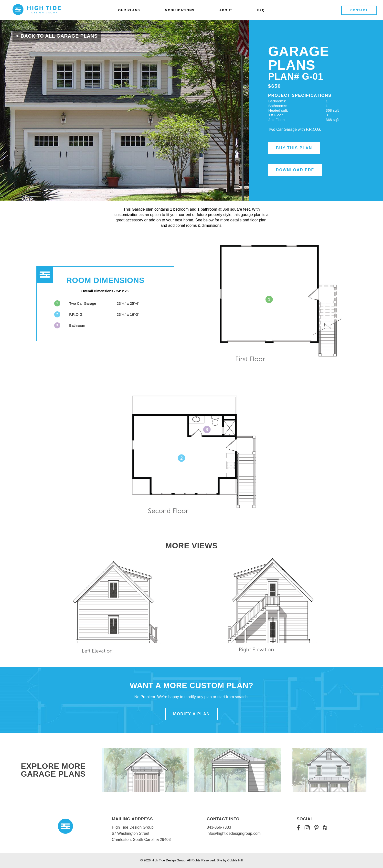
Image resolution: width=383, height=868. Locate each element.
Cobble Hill (235, 860)
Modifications (180, 10)
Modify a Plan (192, 714)
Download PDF (295, 170)
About (226, 10)
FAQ (261, 10)
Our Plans (129, 10)
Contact (359, 10)
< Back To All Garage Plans (57, 36)
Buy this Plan (294, 148)
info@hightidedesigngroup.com (234, 833)
